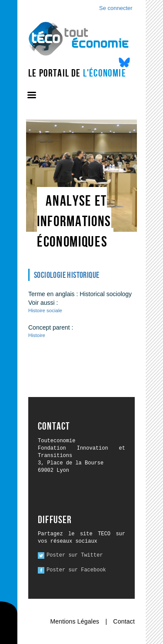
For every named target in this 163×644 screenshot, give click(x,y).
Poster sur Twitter (75, 555)
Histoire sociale (45, 310)
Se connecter (116, 8)
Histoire (37, 335)
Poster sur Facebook (76, 570)
